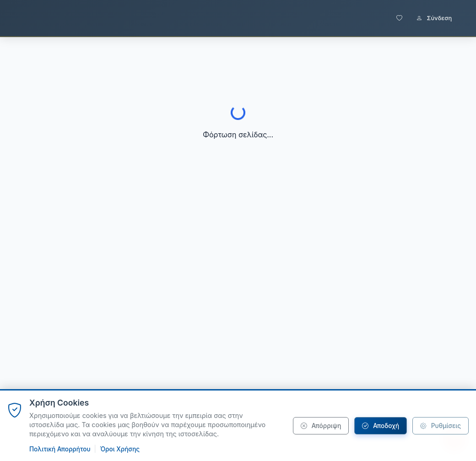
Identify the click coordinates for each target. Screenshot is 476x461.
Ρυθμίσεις (441, 426)
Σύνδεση (434, 18)
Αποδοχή (381, 426)
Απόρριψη (321, 426)
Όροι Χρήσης (120, 449)
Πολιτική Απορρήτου (60, 449)
